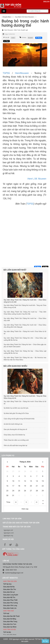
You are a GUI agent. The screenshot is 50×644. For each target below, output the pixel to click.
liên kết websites (10, 578)
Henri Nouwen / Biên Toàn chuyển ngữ (16, 30)
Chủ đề (7, 38)
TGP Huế (6, 613)
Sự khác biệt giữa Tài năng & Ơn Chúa (16, 413)
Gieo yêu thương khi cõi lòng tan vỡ (15, 429)
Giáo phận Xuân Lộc (10, 608)
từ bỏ (13, 38)
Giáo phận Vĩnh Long (10, 605)
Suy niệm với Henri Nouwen (24, 17)
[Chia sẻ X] (6, 41)
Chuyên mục (7, 17)
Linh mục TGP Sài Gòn (12, 519)
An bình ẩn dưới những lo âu (13, 424)
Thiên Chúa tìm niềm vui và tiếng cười (16, 440)
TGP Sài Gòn (7, 584)
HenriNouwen (22, 73)
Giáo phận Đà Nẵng (10, 619)
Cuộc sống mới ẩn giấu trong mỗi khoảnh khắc (19, 419)
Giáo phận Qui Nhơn (10, 627)
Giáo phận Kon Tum (10, 624)
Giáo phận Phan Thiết (10, 600)
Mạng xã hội (8, 539)
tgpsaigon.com (9, 533)
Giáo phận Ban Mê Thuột (11, 616)
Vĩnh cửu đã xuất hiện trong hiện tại (15, 445)
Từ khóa (24, 38)
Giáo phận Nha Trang (10, 622)
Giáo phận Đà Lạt (9, 592)
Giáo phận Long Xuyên (11, 595)
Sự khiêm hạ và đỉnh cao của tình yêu (16, 408)
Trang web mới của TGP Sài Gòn (17, 527)
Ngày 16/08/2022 (10, 34)
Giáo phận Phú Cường (10, 603)
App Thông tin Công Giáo (13, 549)
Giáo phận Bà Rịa (9, 587)
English (46, 2)
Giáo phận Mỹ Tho (9, 597)
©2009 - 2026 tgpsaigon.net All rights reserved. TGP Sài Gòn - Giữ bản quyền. (25, 640)
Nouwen (30, 38)
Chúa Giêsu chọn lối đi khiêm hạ (14, 435)
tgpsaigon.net (8, 530)
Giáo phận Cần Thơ (10, 589)
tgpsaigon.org (8, 536)
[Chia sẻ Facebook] (39, 38)
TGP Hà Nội (7, 632)
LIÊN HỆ (6, 561)
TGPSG (6, 73)
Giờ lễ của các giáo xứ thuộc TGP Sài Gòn (21, 523)
